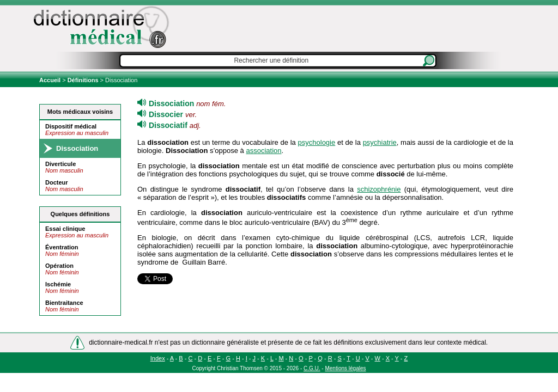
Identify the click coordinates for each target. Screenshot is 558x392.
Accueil (51, 80)
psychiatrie (380, 142)
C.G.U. (312, 368)
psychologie (317, 142)
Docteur (57, 182)
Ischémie (58, 284)
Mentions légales (345, 368)
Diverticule (60, 164)
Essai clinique (65, 229)
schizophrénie (379, 189)
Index (158, 358)
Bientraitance (64, 303)
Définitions (83, 80)
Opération (59, 266)
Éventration (62, 247)
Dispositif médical (71, 126)
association (263, 151)
